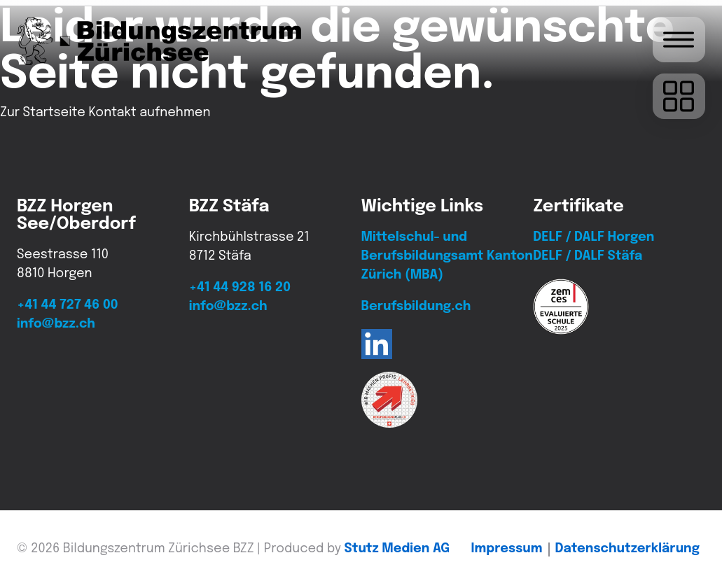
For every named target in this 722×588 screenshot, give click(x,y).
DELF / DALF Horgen (593, 237)
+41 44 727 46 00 (67, 305)
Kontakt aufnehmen (149, 113)
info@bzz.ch (56, 324)
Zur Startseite (43, 113)
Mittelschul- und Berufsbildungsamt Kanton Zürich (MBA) (447, 256)
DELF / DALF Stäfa (588, 256)
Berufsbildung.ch (416, 307)
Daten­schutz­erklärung (627, 549)
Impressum (507, 549)
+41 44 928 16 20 (240, 288)
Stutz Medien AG (397, 549)
